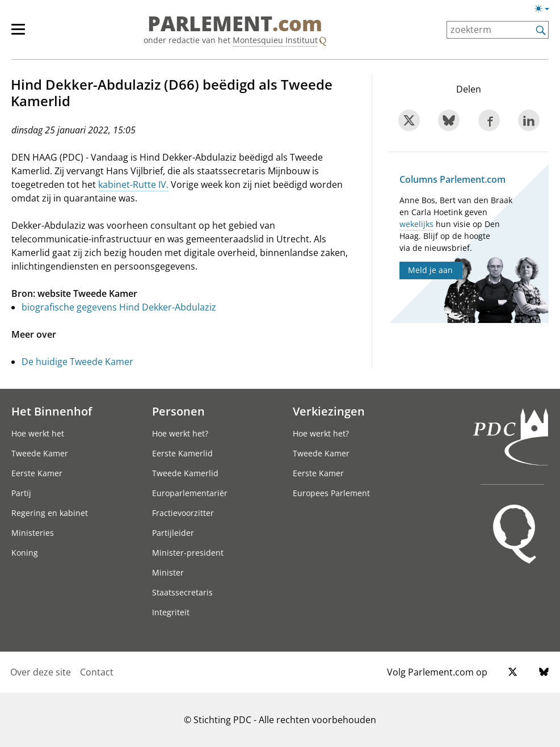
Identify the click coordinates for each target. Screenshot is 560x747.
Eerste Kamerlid (182, 453)
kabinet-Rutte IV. (133, 184)
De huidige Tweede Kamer (77, 362)
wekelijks (416, 224)
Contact (97, 672)
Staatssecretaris (182, 592)
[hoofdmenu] (24, 34)
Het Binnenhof (52, 411)
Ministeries (33, 533)
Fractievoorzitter (183, 513)
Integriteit (171, 612)
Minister (168, 572)
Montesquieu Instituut (275, 40)
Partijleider (173, 533)
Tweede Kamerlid (185, 473)
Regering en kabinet (50, 513)
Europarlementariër (190, 493)
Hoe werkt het (38, 433)
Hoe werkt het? (180, 433)
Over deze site (41, 672)
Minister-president (188, 553)
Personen (178, 411)
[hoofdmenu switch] (18, 34)
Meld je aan (430, 270)
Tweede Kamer (40, 453)
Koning (25, 553)
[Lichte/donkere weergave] (546, 11)
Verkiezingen (329, 411)
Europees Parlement (331, 493)
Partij (21, 493)
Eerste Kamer (37, 473)
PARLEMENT (235, 24)
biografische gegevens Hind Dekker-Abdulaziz (119, 307)
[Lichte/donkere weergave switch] (546, 9)
